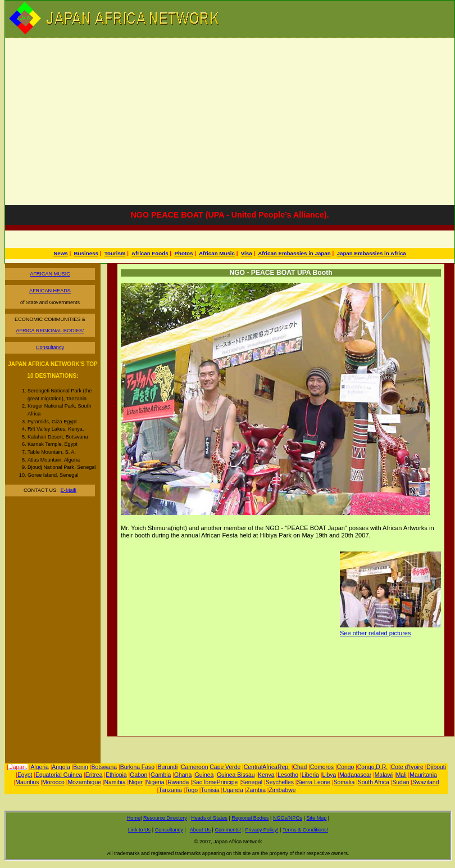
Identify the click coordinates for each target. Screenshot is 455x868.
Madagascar (355, 775)
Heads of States (209, 818)
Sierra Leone (314, 782)
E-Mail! (69, 490)
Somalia (344, 782)
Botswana (104, 767)
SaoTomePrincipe (215, 782)
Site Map (316, 818)
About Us (200, 830)
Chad (300, 767)
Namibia (115, 782)
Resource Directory (165, 818)
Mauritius (27, 782)
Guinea (204, 775)
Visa (247, 253)
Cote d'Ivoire (407, 767)
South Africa (374, 782)
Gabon (138, 775)
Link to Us (139, 830)
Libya (329, 775)
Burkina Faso (137, 767)
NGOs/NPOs (288, 818)
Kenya (266, 775)
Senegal (252, 782)
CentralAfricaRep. (267, 767)
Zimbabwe (283, 790)
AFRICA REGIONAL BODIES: (50, 331)
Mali (401, 775)
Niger (136, 782)
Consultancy (50, 347)
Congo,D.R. (372, 767)
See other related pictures (376, 633)
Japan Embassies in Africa (372, 253)
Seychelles (280, 782)
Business (86, 253)
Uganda (233, 790)
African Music (217, 253)
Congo (346, 767)
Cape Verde (225, 767)
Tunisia (210, 790)
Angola (61, 767)
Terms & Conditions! (305, 830)
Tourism (115, 253)
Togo (191, 790)
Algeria (39, 767)
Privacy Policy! (261, 830)
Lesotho (288, 775)
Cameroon (195, 767)
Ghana (183, 775)
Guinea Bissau (236, 775)
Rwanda (178, 782)
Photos (183, 253)
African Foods (150, 253)
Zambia (256, 790)
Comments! (228, 830)
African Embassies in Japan (294, 253)
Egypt (25, 775)
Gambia (161, 775)
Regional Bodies (250, 818)
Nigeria (155, 782)
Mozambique (84, 782)
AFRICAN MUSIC (50, 274)
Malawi (384, 775)
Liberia (310, 775)
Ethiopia (116, 775)
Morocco (53, 782)
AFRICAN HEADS (50, 291)
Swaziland (426, 782)
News (60, 253)
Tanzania (170, 790)
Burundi (168, 767)
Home (134, 818)
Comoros (322, 767)
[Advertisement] (230, 120)
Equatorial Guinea (59, 775)
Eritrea (94, 775)
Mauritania (423, 775)
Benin (81, 767)
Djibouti (436, 767)
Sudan (401, 782)
